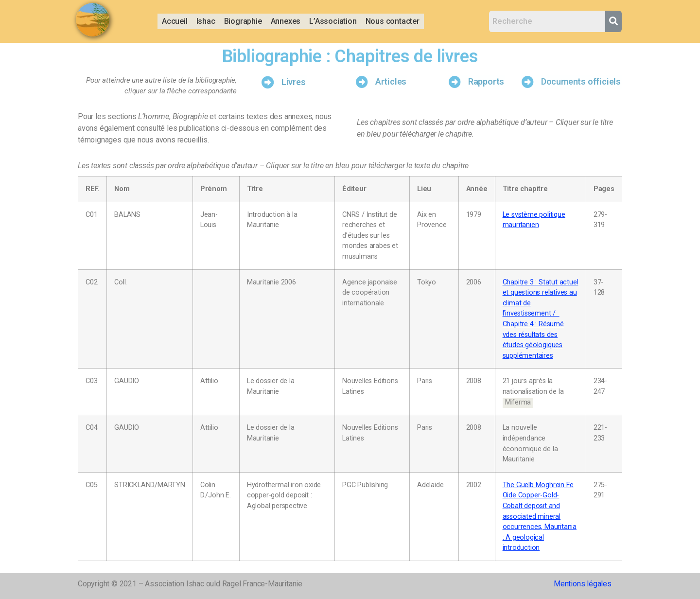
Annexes (286, 21)
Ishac (206, 21)
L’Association (333, 21)
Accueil (175, 21)
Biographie (243, 21)
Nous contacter (393, 21)
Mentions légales (583, 584)
